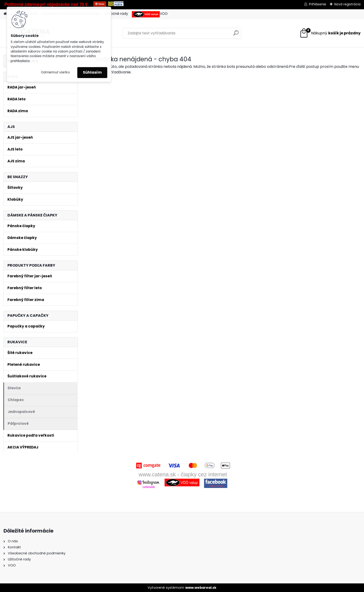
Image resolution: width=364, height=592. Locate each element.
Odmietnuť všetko (55, 72)
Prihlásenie (318, 4)
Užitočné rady (116, 14)
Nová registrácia (347, 4)
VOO (150, 14)
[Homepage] (5, 14)
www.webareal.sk (201, 588)
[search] (236, 35)
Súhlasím (92, 72)
